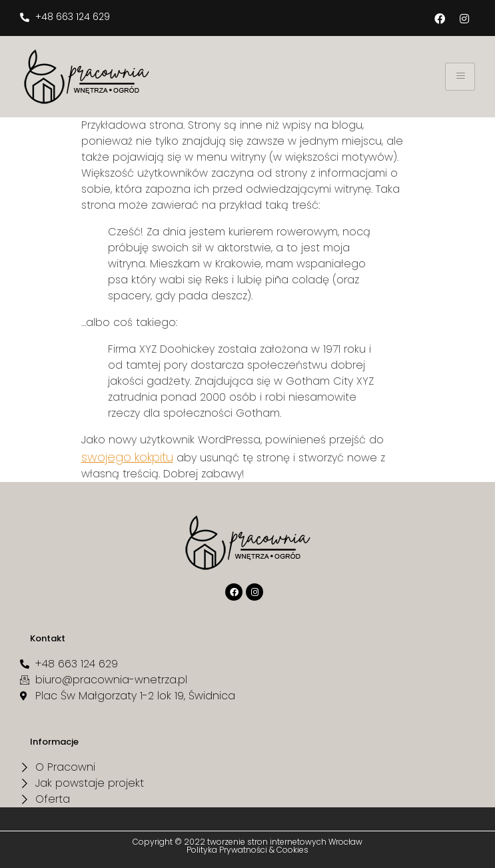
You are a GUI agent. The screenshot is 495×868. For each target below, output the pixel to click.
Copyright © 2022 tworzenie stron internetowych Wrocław (247, 842)
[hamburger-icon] (460, 77)
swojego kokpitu (127, 457)
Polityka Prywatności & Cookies (247, 850)
